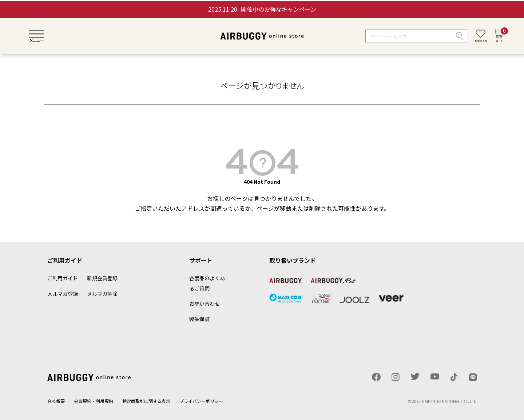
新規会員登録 (102, 278)
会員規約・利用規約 (94, 401)
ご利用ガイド (63, 278)
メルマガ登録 (63, 294)
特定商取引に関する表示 (146, 401)
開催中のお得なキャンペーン (262, 9)
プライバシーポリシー (201, 401)
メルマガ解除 (102, 294)
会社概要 (56, 401)
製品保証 (199, 319)
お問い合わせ (205, 304)
